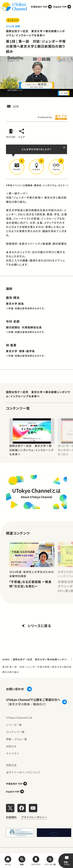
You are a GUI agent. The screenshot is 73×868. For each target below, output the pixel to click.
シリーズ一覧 (14, 725)
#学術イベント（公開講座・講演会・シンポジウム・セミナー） (37, 185)
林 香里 (11, 345)
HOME (6, 659)
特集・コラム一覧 (16, 739)
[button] (17, 167)
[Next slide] (67, 431)
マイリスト (13, 753)
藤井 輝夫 (13, 298)
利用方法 (11, 765)
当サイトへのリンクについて (23, 772)
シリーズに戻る (36, 626)
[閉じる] (64, 147)
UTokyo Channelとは (19, 717)
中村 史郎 (13, 321)
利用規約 (11, 817)
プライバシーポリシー (34, 817)
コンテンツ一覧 (15, 732)
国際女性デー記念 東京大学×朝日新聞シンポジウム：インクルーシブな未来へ (38, 394)
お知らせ (11, 746)
